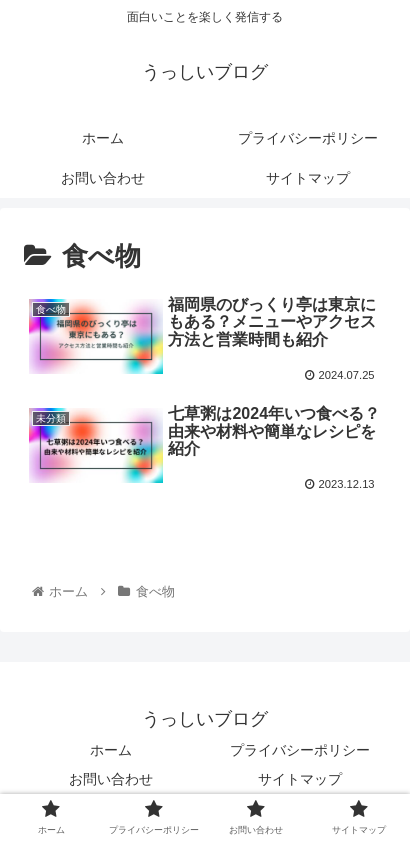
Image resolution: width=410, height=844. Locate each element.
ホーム (111, 750)
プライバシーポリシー (300, 750)
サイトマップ (300, 779)
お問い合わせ (111, 779)
